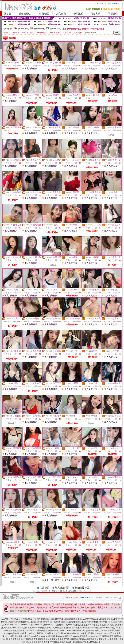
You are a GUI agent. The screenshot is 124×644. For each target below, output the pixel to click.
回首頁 (8, 14)
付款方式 (96, 14)
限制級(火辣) (24, 29)
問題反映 (113, 14)
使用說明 (78, 14)
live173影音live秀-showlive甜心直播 (62, 591)
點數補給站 (25, 14)
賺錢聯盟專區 (82, 588)
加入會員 (61, 14)
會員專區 (44, 14)
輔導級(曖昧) (40, 29)
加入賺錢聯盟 (62, 588)
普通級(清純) (56, 29)
